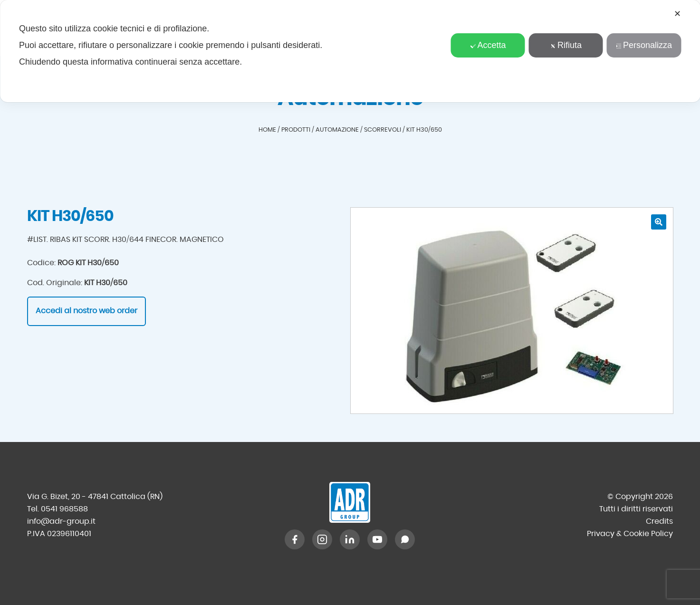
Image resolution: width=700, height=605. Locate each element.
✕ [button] (677, 14)
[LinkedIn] (350, 539)
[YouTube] (377, 539)
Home (267, 130)
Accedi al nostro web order (86, 311)
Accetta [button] (488, 45)
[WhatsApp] (405, 539)
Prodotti (296, 130)
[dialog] (350, 51)
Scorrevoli (383, 130)
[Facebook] (295, 539)
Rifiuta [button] (566, 45)
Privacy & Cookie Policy (630, 534)
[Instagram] (322, 539)
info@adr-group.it (61, 521)
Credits (659, 521)
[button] (659, 222)
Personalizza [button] (644, 45)
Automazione (337, 130)
